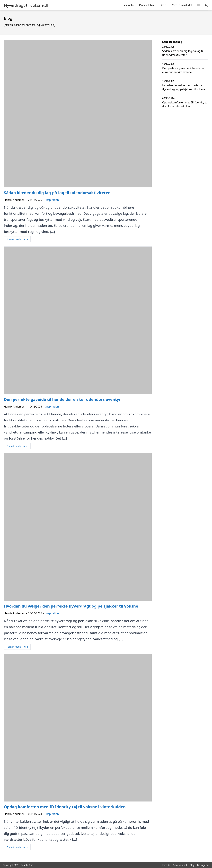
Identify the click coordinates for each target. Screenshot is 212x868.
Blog (163, 5)
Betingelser (203, 865)
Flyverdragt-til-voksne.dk (27, 5)
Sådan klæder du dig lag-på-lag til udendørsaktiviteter (183, 53)
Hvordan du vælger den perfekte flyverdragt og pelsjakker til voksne (184, 87)
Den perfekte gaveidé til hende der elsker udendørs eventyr (184, 70)
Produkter (147, 5)
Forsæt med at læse (17, 239)
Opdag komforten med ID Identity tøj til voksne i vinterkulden (185, 104)
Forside (128, 5)
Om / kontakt (182, 5)
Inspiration (52, 200)
